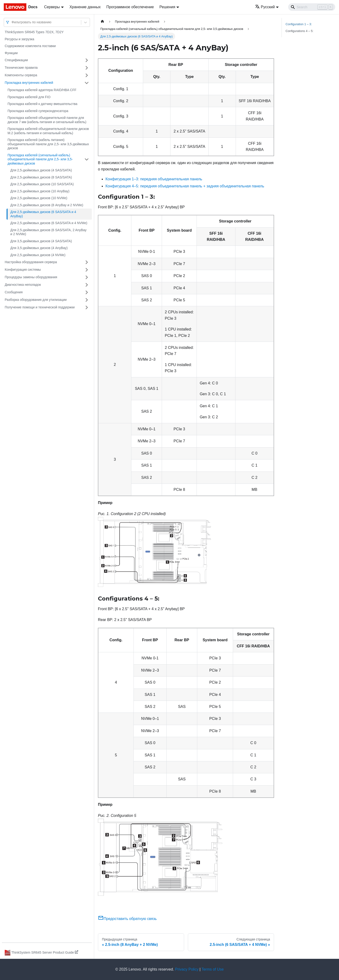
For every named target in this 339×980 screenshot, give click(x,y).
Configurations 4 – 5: (299, 31)
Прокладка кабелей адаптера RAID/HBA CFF (42, 90)
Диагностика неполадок (23, 285)
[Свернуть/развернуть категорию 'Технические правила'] (87, 68)
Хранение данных (85, 7)
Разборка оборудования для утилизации (36, 300)
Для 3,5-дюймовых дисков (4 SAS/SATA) (41, 241)
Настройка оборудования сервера (31, 262)
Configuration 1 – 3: (299, 24)
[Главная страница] (102, 22)
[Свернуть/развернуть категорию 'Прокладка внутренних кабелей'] (87, 83)
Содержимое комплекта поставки (30, 46)
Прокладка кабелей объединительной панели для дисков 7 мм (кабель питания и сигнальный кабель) (47, 120)
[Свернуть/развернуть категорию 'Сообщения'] (87, 292)
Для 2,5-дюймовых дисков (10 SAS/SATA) (42, 184)
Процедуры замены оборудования (31, 277)
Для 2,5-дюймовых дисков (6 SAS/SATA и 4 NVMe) (49, 223)
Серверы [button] (52, 7)
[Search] (312, 7)
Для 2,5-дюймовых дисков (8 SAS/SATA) (41, 177)
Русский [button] (265, 7)
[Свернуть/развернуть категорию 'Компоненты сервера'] (87, 75)
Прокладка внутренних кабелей (29, 83)
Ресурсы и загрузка (19, 39)
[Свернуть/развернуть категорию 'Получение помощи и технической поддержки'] (87, 307)
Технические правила (21, 68)
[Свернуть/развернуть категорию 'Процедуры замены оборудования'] (87, 277)
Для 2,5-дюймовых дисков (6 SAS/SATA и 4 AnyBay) (43, 214)
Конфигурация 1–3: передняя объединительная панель (154, 179)
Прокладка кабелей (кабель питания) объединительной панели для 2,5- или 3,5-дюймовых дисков (48, 144)
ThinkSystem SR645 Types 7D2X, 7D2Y (34, 32)
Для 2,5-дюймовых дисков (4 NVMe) (38, 255)
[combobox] (12, 22)
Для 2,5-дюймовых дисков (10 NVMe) (39, 198)
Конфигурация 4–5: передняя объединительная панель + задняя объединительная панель (185, 186)
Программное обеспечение (130, 7)
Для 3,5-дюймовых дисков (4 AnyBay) (39, 248)
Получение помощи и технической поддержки (40, 307)
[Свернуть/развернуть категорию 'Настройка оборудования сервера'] (87, 262)
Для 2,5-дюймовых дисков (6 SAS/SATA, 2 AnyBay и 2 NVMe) (48, 232)
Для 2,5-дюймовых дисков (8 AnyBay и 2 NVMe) (47, 205)
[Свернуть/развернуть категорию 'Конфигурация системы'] (87, 270)
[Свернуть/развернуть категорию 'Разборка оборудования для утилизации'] (87, 300)
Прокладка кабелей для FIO (29, 97)
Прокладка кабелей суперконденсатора (38, 111)
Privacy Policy (187, 969)
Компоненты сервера (21, 75)
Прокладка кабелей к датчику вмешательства (42, 104)
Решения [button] (167, 7)
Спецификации (16, 60)
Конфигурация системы (23, 270)
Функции (11, 53)
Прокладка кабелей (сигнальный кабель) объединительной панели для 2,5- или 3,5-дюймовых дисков (40, 159)
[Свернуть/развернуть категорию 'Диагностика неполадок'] (87, 285)
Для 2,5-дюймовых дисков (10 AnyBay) (40, 191)
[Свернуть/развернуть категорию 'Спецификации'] (87, 60)
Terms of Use (213, 969)
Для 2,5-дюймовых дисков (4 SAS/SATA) (41, 170)
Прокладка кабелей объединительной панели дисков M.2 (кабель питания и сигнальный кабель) (48, 131)
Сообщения (14, 292)
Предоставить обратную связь (127, 919)
